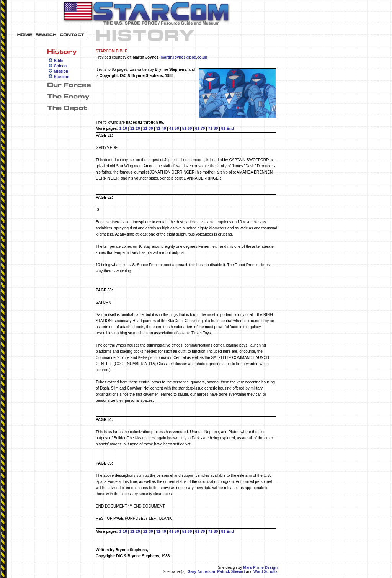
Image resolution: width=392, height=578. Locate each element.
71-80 (213, 129)
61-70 (200, 129)
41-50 (174, 129)
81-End (228, 129)
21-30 (148, 129)
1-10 (123, 129)
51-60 (187, 129)
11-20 (135, 129)
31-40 (161, 129)
